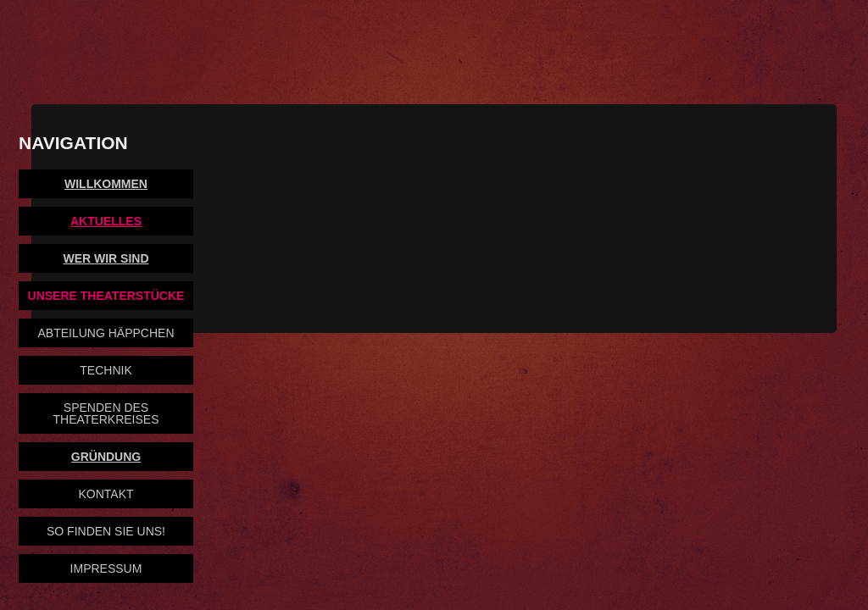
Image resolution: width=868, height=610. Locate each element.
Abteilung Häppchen (106, 333)
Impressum (106, 568)
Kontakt (106, 494)
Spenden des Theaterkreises (106, 413)
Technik (106, 370)
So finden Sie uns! (106, 531)
